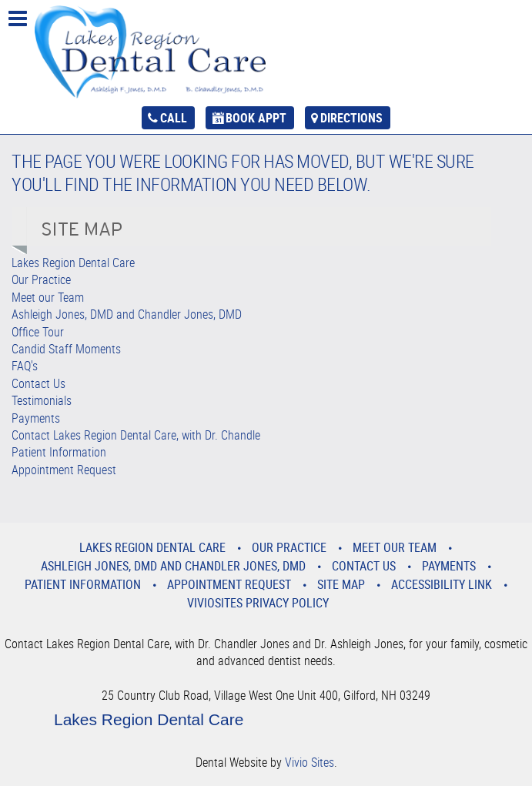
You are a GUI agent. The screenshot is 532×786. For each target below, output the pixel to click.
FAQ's (25, 366)
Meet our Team (48, 297)
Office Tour (38, 332)
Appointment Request (64, 470)
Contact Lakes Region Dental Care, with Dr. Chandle (136, 435)
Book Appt (256, 118)
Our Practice (41, 279)
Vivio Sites (309, 762)
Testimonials (42, 400)
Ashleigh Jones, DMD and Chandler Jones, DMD (127, 314)
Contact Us (38, 383)
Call (174, 118)
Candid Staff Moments (66, 349)
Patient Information (59, 452)
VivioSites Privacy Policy (258, 603)
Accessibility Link (442, 584)
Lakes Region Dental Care (73, 263)
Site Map (341, 584)
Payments (36, 418)
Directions (351, 118)
